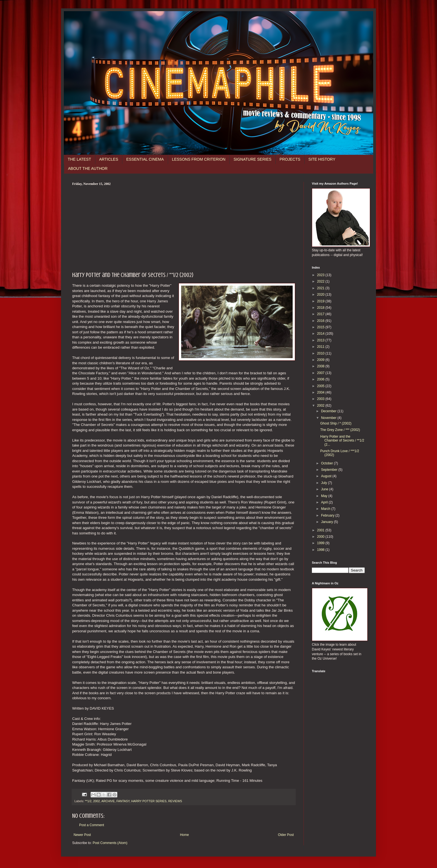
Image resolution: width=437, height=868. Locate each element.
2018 (321, 308)
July (325, 483)
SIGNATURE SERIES (253, 159)
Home (184, 835)
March (326, 509)
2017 (321, 314)
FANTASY (123, 801)
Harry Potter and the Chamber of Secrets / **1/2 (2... (342, 441)
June (325, 489)
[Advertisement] (184, 228)
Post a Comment (92, 825)
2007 (321, 373)
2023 (321, 275)
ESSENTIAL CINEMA (145, 159)
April (325, 502)
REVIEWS (175, 801)
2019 (321, 301)
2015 (321, 327)
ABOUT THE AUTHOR (88, 168)
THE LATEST (79, 159)
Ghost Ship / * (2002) (336, 423)
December (329, 411)
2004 (321, 392)
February (328, 515)
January (327, 522)
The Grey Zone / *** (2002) (340, 430)
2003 (321, 399)
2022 (321, 281)
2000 (321, 537)
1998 (321, 550)
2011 (321, 347)
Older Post (286, 835)
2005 (321, 386)
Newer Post (82, 835)
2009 (321, 360)
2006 (321, 379)
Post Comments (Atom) (110, 843)
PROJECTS (290, 159)
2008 (321, 366)
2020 (321, 295)
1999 (321, 543)
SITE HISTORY (322, 159)
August (327, 476)
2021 (321, 288)
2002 (96, 801)
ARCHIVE (108, 801)
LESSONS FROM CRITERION (199, 159)
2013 (321, 340)
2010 (321, 353)
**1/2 (88, 801)
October (327, 463)
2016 (321, 321)
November (329, 418)
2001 (321, 530)
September (330, 470)
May (325, 496)
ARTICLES (109, 159)
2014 (321, 334)
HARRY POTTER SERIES (149, 801)
